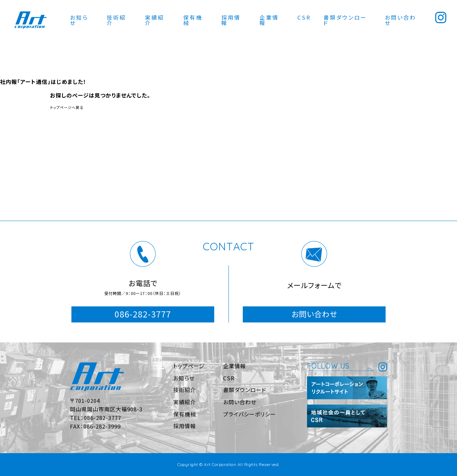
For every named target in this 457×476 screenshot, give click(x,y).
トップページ (189, 366)
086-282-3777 (143, 314)
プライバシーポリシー (250, 414)
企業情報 (269, 20)
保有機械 (193, 20)
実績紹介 (155, 20)
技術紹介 (116, 20)
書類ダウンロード (345, 20)
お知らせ (79, 20)
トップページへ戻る (67, 107)
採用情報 (231, 20)
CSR (304, 17)
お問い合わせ (401, 20)
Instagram (441, 17)
